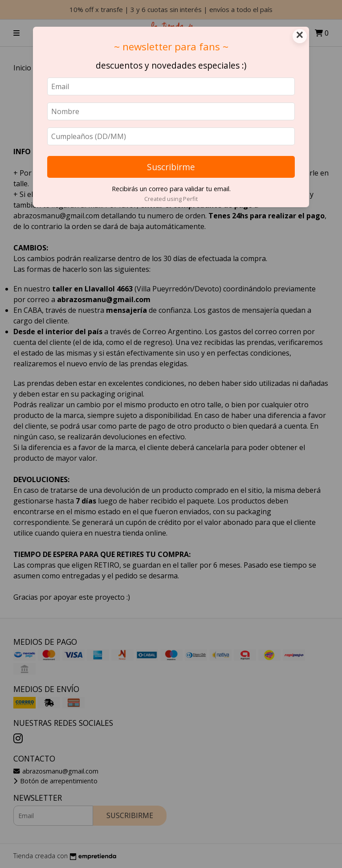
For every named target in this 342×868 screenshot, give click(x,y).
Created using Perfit (171, 199)
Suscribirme (171, 167)
